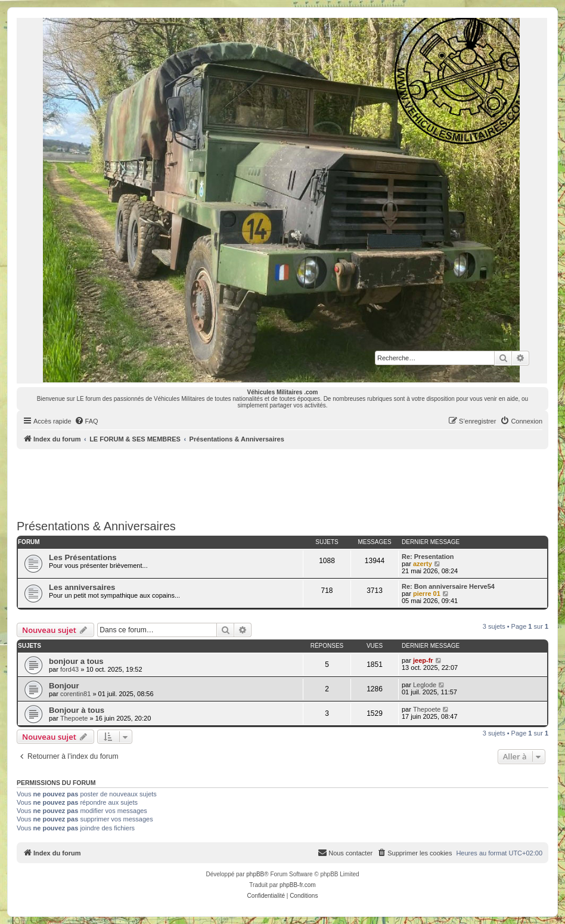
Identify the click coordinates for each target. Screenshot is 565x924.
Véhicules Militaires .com (283, 392)
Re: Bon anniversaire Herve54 (448, 586)
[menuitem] (86, 421)
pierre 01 (427, 594)
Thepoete (74, 718)
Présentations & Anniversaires (96, 526)
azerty (423, 564)
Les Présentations (83, 557)
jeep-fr (423, 660)
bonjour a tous (76, 661)
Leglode (425, 685)
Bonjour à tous (77, 710)
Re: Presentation (428, 557)
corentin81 (75, 694)
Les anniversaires (82, 587)
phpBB (255, 874)
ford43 (69, 669)
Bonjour (64, 686)
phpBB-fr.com (298, 885)
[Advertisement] (282, 482)
